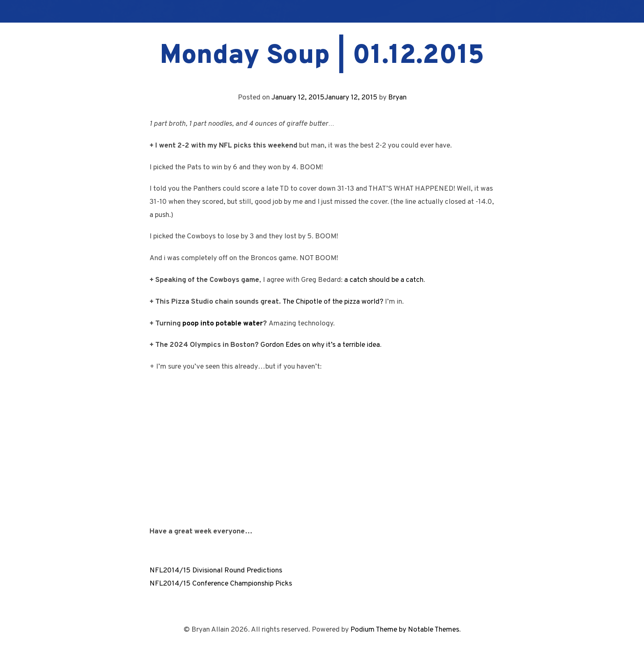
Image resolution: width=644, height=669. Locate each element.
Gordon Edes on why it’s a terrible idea (320, 345)
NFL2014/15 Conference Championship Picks (221, 584)
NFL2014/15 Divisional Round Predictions (216, 571)
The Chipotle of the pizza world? (333, 302)
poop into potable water (223, 324)
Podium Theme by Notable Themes (405, 630)
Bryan (397, 98)
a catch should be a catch (384, 280)
